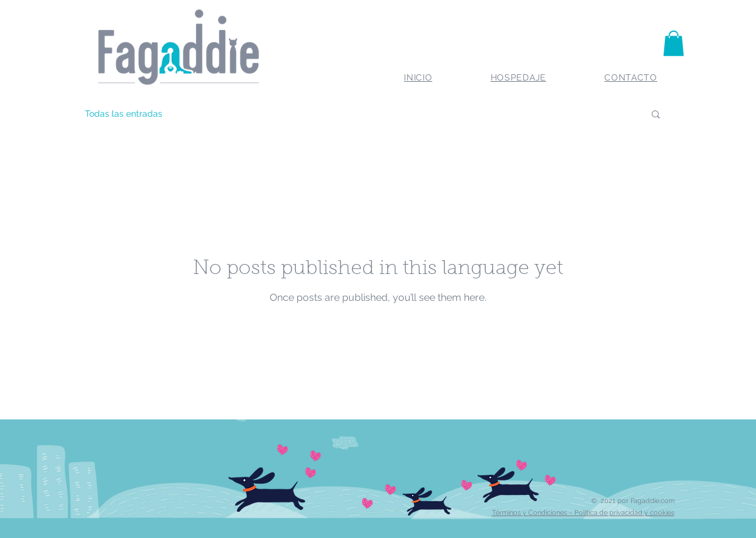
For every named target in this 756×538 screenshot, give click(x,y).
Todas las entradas (124, 114)
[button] (674, 43)
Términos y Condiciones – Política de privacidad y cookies (583, 513)
